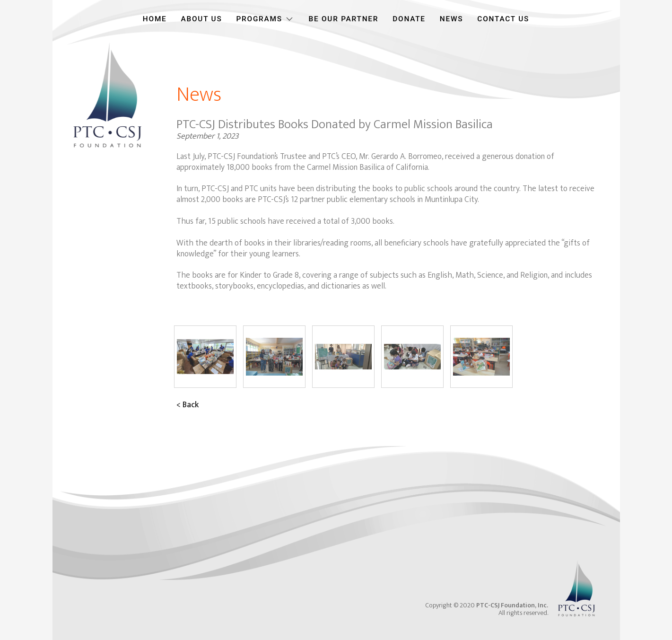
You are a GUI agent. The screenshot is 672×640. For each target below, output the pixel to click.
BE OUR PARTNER (343, 19)
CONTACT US (503, 19)
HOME (155, 19)
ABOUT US (202, 19)
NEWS (452, 19)
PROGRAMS (265, 19)
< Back (188, 405)
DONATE (409, 19)
